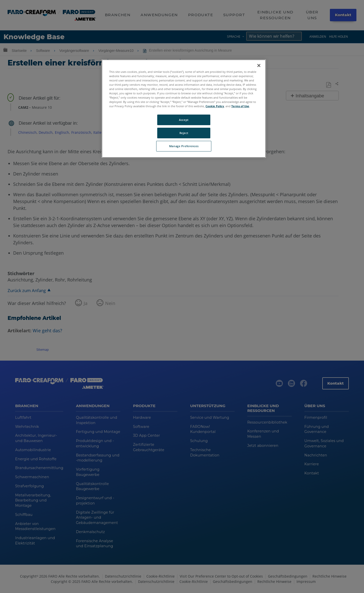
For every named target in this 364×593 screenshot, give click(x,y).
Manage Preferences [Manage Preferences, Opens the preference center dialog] (184, 146)
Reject (184, 133)
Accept (184, 120)
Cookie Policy (215, 106)
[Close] (259, 65)
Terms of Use (240, 106)
